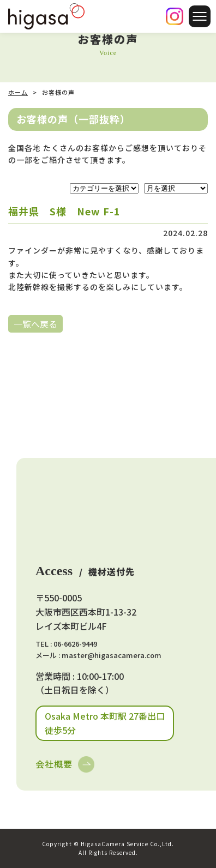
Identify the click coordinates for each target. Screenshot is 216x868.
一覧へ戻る (35, 324)
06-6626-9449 (75, 644)
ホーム (18, 92)
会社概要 (54, 764)
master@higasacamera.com (112, 655)
